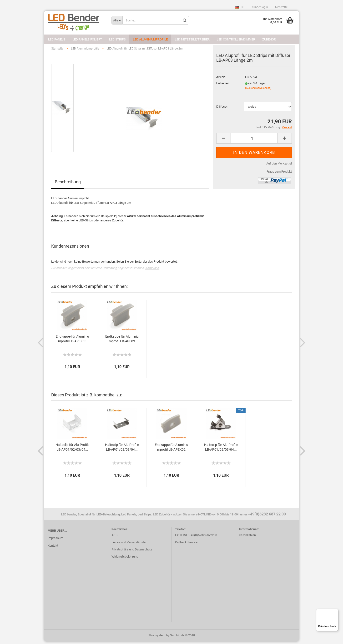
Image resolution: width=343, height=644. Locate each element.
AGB (114, 537)
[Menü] (335, 612)
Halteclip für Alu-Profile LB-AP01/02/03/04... (72, 449)
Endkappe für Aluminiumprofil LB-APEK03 (72, 341)
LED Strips (117, 39)
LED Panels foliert (87, 39)
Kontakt (53, 548)
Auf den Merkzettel (279, 166)
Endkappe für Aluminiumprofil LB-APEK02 (171, 449)
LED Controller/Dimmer (236, 39)
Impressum (55, 540)
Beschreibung (68, 184)
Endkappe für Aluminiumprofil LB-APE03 (122, 341)
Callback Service (186, 545)
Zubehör (269, 39)
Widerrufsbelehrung (125, 559)
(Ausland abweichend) (258, 90)
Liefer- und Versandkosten (129, 545)
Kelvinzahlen (247, 537)
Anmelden (152, 270)
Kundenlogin (260, 7)
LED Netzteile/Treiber (192, 39)
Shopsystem (157, 638)
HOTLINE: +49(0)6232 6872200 (196, 537)
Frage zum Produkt (279, 174)
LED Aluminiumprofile (150, 39)
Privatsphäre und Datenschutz (132, 552)
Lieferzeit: (223, 86)
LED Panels (57, 39)
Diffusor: (222, 109)
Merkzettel (282, 7)
